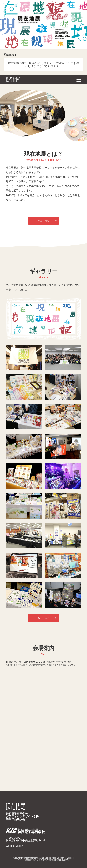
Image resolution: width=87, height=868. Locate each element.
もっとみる (47, 618)
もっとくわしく (46, 221)
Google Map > (14, 846)
